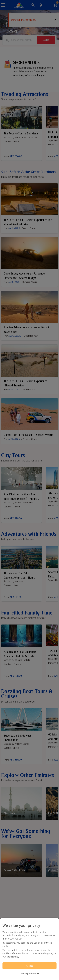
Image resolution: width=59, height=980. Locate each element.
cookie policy (13, 957)
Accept (29, 966)
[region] (30, 949)
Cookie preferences (30, 973)
